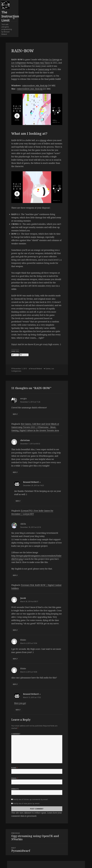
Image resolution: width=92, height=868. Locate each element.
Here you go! (20, 703)
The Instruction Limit (10, 16)
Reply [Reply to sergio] (15, 414)
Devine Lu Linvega (51, 60)
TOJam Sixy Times (42, 63)
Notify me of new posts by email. (26, 803)
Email (15, 778)
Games (48, 369)
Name (15, 768)
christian (25, 440)
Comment (16, 734)
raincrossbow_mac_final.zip (30, 89)
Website (15, 789)
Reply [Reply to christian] (15, 472)
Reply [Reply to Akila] (15, 575)
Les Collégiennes (19, 63)
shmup (43, 140)
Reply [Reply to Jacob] (15, 630)
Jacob (23, 598)
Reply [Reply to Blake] (15, 659)
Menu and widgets (14, 22)
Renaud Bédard (36, 369)
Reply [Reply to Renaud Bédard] (18, 501)
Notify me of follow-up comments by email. (31, 799)
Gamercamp (44, 69)
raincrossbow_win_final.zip (35, 86)
